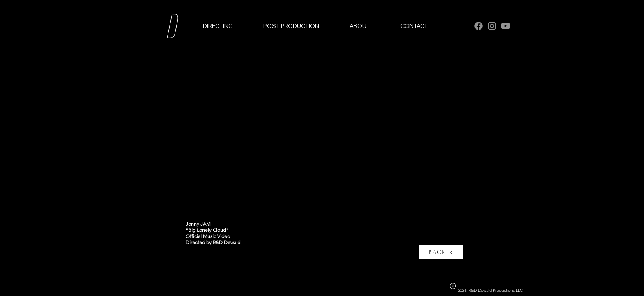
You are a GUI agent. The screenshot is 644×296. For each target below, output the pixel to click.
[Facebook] (478, 26)
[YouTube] (506, 26)
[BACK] (441, 252)
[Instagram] (492, 26)
